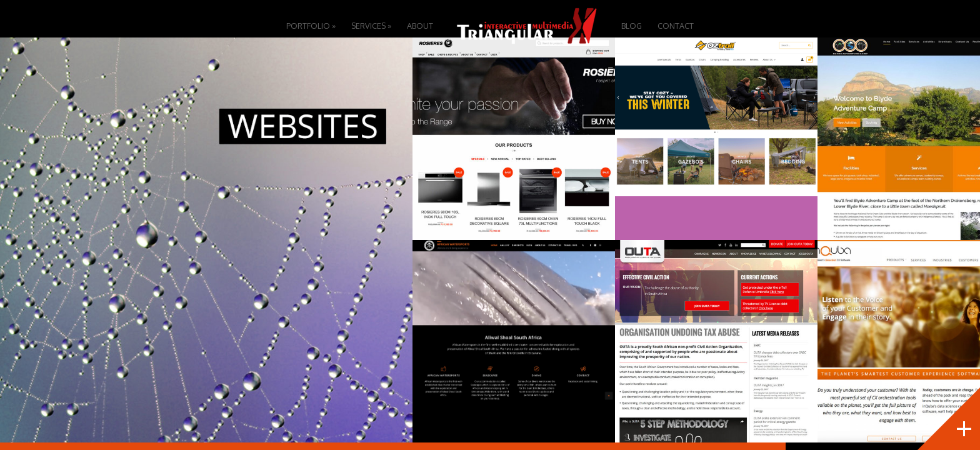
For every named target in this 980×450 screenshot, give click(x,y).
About (420, 26)
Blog (632, 26)
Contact (676, 26)
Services (371, 26)
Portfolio (311, 26)
